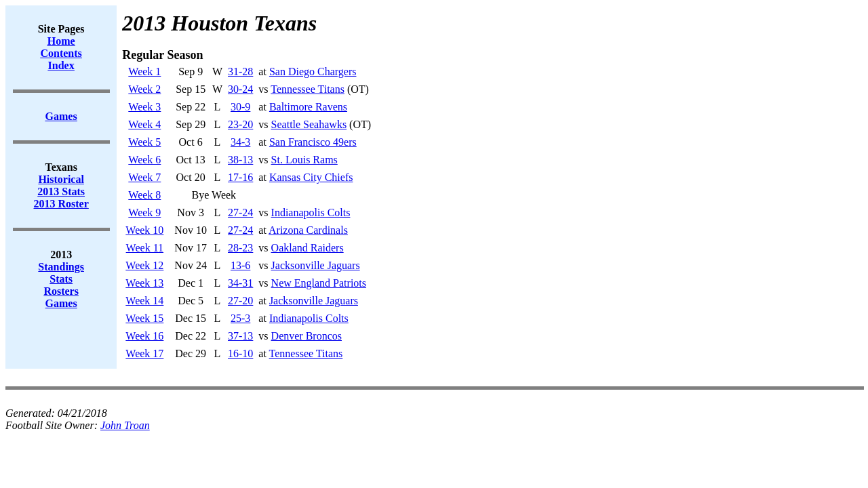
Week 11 (145, 248)
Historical (61, 179)
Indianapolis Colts (311, 212)
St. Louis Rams (304, 160)
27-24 (240, 212)
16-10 (240, 353)
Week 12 (144, 265)
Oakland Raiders (308, 248)
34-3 (240, 142)
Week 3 (144, 107)
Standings (61, 267)
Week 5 (144, 142)
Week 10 (144, 230)
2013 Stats (61, 191)
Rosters (61, 291)
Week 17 (144, 353)
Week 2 (144, 89)
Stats (61, 279)
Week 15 (144, 318)
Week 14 (144, 301)
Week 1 (144, 72)
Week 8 (144, 195)
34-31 (240, 283)
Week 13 (144, 283)
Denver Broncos (307, 336)
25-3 (240, 318)
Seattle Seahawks (309, 124)
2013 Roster (61, 204)
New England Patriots (319, 283)
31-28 (240, 72)
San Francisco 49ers (313, 142)
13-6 (240, 265)
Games (61, 303)
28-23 (240, 248)
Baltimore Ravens (308, 107)
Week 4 (144, 124)
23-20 (240, 124)
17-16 (240, 177)
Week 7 (144, 177)
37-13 (240, 336)
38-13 (240, 160)
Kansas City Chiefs (311, 177)
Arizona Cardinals (308, 230)
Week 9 (144, 212)
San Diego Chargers (313, 72)
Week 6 (144, 160)
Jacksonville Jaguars (316, 265)
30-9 (240, 107)
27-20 (240, 301)
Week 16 (144, 336)
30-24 (240, 89)
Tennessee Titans (308, 89)
